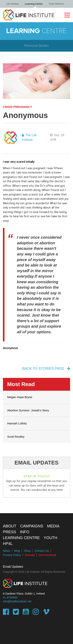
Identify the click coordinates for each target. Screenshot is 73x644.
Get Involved (47, 555)
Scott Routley (16, 437)
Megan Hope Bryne (20, 397)
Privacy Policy (12, 555)
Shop (27, 551)
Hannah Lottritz (17, 423)
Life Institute (12, 4)
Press (10, 532)
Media (53, 526)
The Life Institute (29, 137)
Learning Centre (34, 4)
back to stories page (46, 369)
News (7, 551)
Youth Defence (56, 4)
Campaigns (32, 526)
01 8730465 (10, 597)
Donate (30, 555)
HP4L (8, 544)
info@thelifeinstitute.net (17, 601)
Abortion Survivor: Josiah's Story (28, 410)
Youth (50, 538)
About (10, 526)
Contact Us (42, 551)
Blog (17, 551)
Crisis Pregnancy (17, 107)
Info (25, 532)
